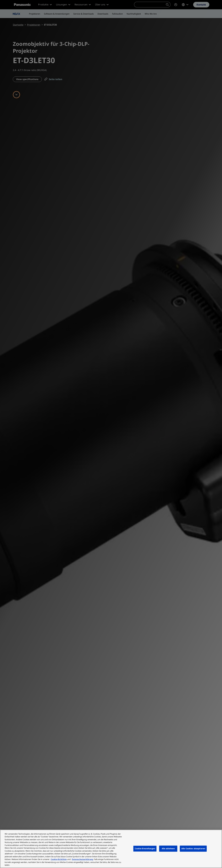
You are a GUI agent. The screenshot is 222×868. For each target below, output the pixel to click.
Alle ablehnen (168, 849)
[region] (111, 849)
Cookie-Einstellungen (145, 849)
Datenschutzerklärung (82, 859)
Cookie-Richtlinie (59, 859)
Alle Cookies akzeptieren (193, 849)
